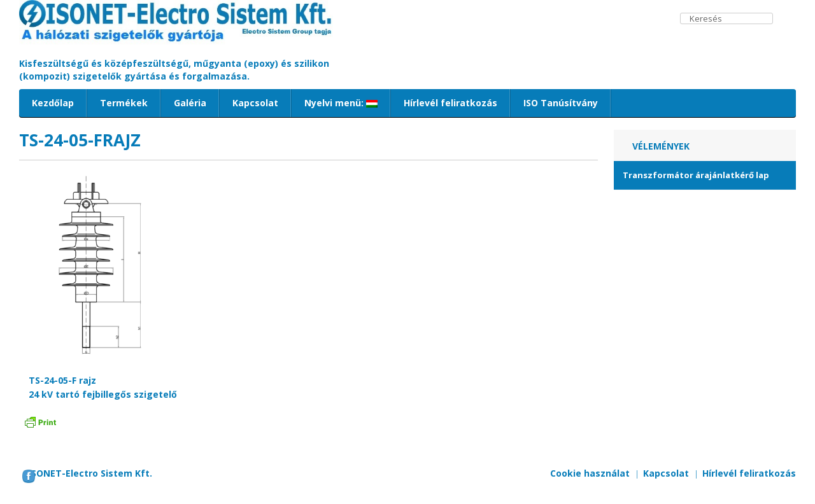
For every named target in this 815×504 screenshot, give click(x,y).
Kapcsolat (255, 103)
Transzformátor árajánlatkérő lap (696, 175)
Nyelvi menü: (341, 103)
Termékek (124, 103)
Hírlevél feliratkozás (450, 103)
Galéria (190, 103)
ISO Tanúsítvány (561, 103)
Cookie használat (590, 473)
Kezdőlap (53, 103)
